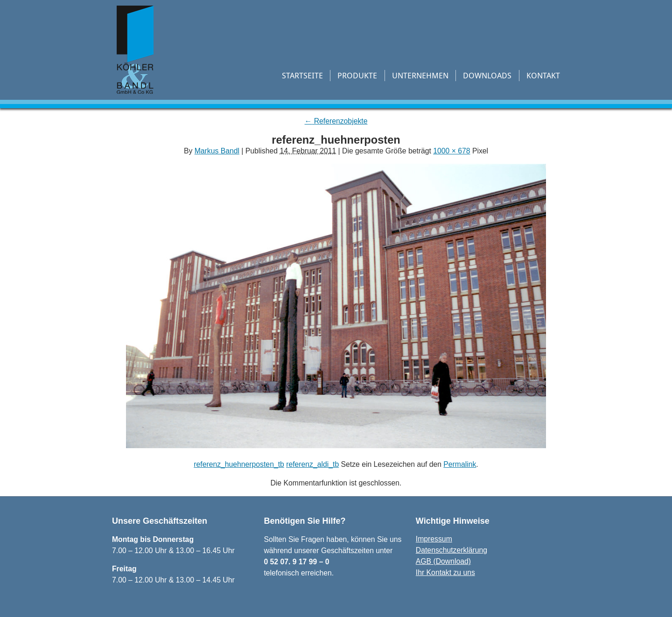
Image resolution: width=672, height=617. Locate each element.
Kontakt (543, 75)
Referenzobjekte (336, 121)
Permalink (460, 464)
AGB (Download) (443, 561)
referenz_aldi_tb (312, 464)
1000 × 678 (451, 151)
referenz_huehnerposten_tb (239, 464)
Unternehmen (420, 75)
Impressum (434, 539)
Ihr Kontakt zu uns (445, 572)
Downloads (487, 75)
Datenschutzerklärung (451, 550)
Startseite (302, 75)
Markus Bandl (217, 151)
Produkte (357, 75)
